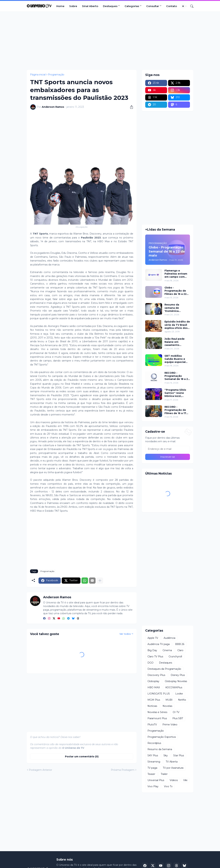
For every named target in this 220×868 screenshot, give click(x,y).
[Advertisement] (110, 41)
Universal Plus (156, 780)
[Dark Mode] (184, 6)
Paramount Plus (157, 718)
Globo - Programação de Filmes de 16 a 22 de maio (175, 291)
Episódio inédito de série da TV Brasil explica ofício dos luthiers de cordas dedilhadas (177, 325)
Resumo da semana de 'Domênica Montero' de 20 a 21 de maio (176, 308)
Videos (174, 780)
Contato (172, 6)
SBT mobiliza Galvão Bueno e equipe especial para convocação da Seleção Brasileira (176, 359)
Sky (166, 755)
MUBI (169, 700)
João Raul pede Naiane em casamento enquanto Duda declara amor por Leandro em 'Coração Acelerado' (176, 342)
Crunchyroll (175, 656)
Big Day (152, 650)
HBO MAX (154, 687)
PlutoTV (152, 725)
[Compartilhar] (130, 107)
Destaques (110, 6)
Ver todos (125, 634)
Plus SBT (178, 718)
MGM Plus (154, 700)
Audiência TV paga (159, 644)
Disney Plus (178, 675)
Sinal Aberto (90, 6)
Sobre (73, 6)
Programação (56, 75)
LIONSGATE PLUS (159, 694)
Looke (179, 694)
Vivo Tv (168, 786)
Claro (180, 650)
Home (60, 6)
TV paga (152, 768)
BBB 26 (180, 644)
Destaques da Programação (164, 669)
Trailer (164, 774)
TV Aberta (172, 762)
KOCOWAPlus (174, 687)
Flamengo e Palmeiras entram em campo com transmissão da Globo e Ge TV (176, 274)
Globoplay (153, 681)
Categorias (132, 6)
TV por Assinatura (173, 768)
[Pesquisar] (190, 6)
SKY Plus (153, 755)
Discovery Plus (156, 675)
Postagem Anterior (40, 770)
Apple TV (153, 638)
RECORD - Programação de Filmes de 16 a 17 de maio (175, 410)
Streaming (154, 762)
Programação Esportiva (162, 737)
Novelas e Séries (157, 712)
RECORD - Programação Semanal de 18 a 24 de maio (177, 376)
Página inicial (38, 75)
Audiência (169, 638)
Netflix (182, 700)
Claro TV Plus (155, 656)
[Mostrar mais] (100, 581)
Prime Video (170, 725)
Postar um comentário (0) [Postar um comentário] (82, 756)
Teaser (151, 774)
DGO (150, 663)
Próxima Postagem (123, 770)
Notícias (152, 706)
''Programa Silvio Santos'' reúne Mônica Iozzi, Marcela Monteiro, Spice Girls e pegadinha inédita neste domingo (177, 393)
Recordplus (154, 743)
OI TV (176, 712)
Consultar (153, 6)
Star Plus (179, 755)
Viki (185, 780)
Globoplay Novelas (176, 681)
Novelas (167, 706)
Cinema (167, 650)
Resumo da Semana (160, 749)
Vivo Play (153, 786)
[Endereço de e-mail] (168, 449)
